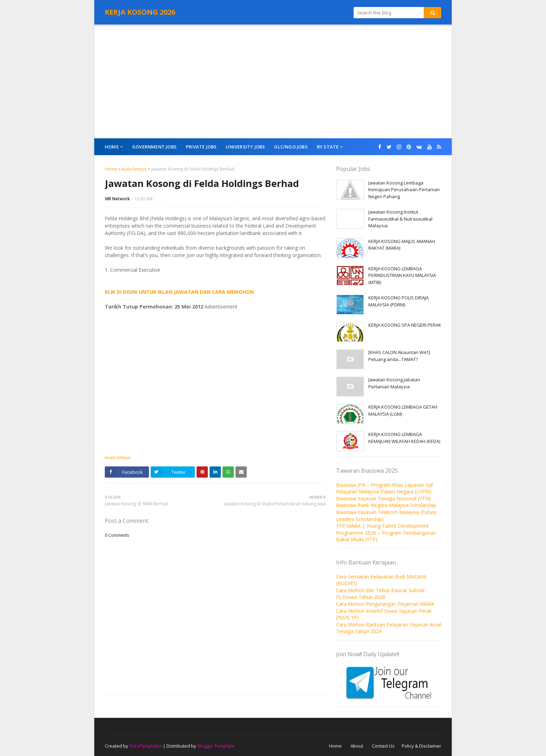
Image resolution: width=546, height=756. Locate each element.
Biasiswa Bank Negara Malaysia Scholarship (386, 505)
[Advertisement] (273, 82)
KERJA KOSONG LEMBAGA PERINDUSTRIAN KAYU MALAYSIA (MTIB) (402, 275)
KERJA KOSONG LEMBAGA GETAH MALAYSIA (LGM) (403, 410)
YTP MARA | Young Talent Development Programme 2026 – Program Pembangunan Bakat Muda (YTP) (386, 533)
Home (111, 169)
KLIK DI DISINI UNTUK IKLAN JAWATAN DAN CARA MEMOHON (179, 292)
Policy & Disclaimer (421, 746)
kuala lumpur (134, 169)
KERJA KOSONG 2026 (140, 12)
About (357, 746)
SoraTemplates (146, 746)
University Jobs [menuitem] (245, 147)
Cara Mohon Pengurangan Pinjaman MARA (385, 604)
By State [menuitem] (328, 147)
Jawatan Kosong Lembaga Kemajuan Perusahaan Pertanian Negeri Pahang (404, 190)
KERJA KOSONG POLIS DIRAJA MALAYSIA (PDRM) (398, 301)
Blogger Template (216, 746)
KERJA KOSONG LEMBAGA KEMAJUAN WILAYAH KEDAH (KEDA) (404, 438)
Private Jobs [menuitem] (201, 147)
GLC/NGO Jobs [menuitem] (291, 147)
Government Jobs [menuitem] (154, 147)
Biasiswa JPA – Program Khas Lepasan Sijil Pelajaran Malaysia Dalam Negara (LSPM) (384, 488)
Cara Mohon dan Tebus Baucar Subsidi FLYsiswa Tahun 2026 (380, 594)
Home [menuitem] (112, 147)
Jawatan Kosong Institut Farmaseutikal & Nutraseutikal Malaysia (400, 219)
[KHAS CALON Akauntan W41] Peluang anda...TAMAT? (399, 356)
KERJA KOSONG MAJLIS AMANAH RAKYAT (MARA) (402, 245)
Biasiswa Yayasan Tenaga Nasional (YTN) (383, 498)
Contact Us (383, 746)
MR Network (118, 199)
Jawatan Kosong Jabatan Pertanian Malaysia (394, 383)
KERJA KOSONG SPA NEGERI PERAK (405, 325)
